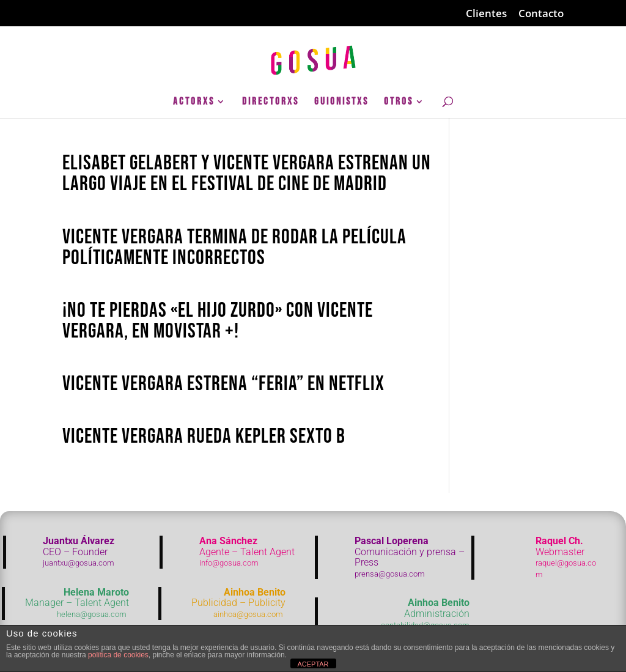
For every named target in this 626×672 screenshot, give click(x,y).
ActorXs (194, 102)
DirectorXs (271, 102)
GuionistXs (341, 102)
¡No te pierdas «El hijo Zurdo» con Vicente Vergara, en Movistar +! (218, 321)
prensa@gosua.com (390, 574)
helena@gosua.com (92, 614)
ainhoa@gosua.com (248, 614)
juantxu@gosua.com (79, 563)
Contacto (541, 14)
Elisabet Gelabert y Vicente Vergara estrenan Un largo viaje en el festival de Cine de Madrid (247, 173)
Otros (399, 102)
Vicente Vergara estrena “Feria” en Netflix (223, 384)
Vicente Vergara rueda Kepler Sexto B (204, 436)
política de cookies (118, 655)
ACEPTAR (313, 664)
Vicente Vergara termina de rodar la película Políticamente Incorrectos (234, 247)
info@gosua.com (229, 563)
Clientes (486, 14)
